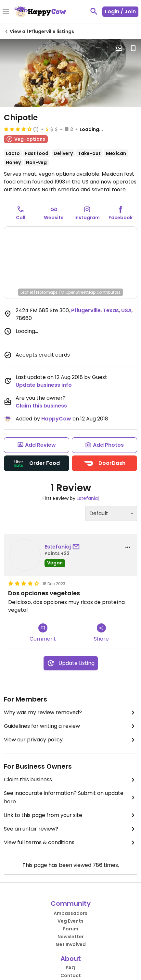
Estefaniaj (88, 498)
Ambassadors (70, 913)
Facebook (121, 218)
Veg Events (70, 921)
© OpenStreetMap (78, 292)
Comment (43, 633)
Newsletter (71, 937)
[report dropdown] (128, 547)
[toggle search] (94, 11)
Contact (71, 975)
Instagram (87, 218)
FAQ (70, 968)
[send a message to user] (77, 547)
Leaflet (27, 292)
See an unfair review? (70, 829)
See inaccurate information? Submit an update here (70, 797)
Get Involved (71, 944)
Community (71, 903)
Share (101, 633)
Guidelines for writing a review (70, 726)
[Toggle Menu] (6, 12)
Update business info (44, 385)
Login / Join (120, 12)
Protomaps (47, 292)
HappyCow (56, 419)
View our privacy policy (70, 740)
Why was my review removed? (70, 713)
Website (54, 218)
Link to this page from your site (70, 815)
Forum (71, 929)
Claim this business (41, 406)
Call (21, 218)
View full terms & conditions (70, 843)
